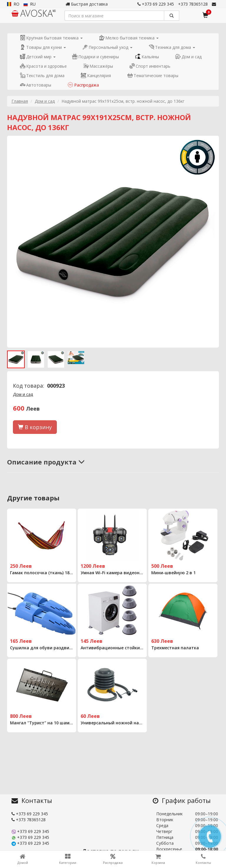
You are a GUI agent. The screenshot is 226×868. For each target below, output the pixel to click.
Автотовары (36, 85)
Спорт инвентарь (150, 66)
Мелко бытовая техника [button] (129, 38)
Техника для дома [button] (172, 47)
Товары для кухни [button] (43, 47)
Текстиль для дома (42, 75)
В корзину (35, 427)
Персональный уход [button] (107, 47)
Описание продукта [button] (46, 462)
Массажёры (98, 66)
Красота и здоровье (43, 66)
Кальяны (147, 57)
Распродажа (83, 85)
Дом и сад (188, 57)
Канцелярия (96, 75)
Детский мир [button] (38, 57)
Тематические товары (153, 75)
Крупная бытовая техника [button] (51, 38)
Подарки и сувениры (95, 57)
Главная (20, 101)
